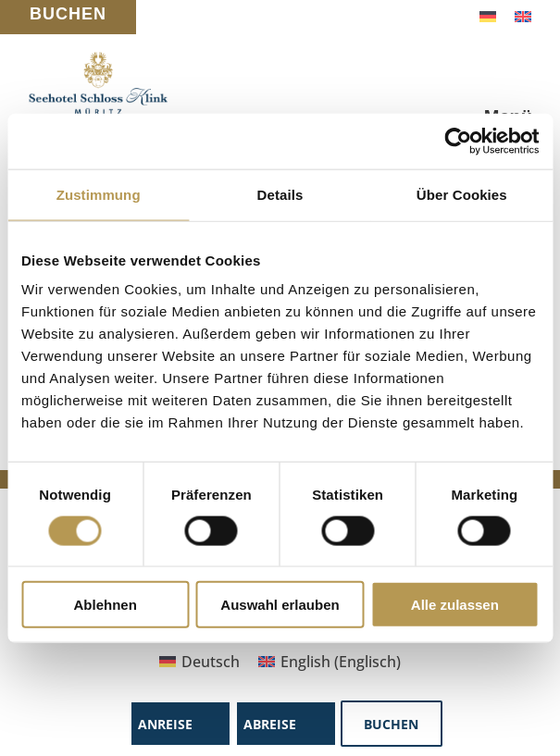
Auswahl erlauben (280, 605)
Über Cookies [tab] (462, 194)
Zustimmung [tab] (99, 194)
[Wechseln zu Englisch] (523, 15)
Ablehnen (106, 605)
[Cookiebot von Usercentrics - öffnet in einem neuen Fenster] (458, 141)
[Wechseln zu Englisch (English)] (330, 661)
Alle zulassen (455, 605)
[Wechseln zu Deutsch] (488, 15)
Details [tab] (280, 194)
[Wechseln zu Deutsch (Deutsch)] (199, 661)
